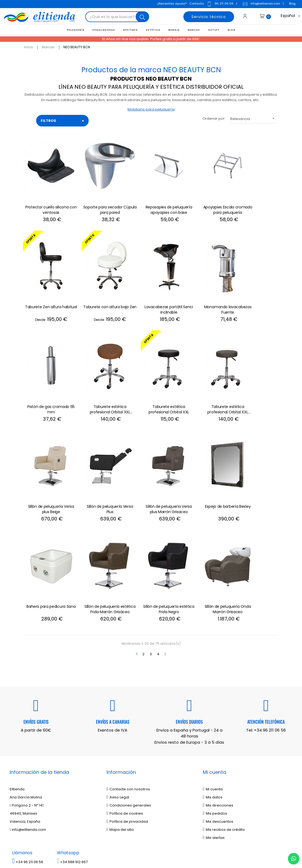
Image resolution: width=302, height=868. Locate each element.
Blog (292, 4)
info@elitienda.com (261, 5)
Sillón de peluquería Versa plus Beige (151, 383)
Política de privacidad (127, 686)
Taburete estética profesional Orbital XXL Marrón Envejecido (255, 292)
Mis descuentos (218, 686)
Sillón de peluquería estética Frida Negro (203, 474)
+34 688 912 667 (72, 726)
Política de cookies (125, 678)
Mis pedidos (215, 678)
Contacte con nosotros (128, 653)
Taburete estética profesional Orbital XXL (47, 383)
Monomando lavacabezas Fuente (151, 292)
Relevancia (254, 118)
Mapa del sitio (120, 694)
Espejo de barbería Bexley (47, 471)
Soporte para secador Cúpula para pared (99, 201)
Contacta (196, 4)
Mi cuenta (213, 653)
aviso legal (87, 774)
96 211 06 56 (220, 5)
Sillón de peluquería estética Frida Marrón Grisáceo (151, 474)
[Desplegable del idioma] (285, 18)
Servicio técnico (208, 18)
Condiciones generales (129, 670)
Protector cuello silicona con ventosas (48, 201)
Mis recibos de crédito (224, 694)
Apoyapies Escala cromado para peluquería (203, 201)
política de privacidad (50, 774)
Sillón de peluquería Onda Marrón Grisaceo (255, 474)
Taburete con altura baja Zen (47, 292)
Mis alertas (214, 702)
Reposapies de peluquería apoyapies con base (151, 201)
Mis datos (213, 662)
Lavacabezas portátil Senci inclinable (99, 292)
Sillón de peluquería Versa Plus (203, 383)
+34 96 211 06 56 (270, 594)
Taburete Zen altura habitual (255, 201)
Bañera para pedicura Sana (99, 474)
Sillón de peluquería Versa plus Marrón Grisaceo (254, 383)
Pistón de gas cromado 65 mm (203, 292)
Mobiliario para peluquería (151, 109)
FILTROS (62, 121)
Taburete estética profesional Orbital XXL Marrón (99, 383)
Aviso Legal (118, 662)
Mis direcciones (218, 670)
